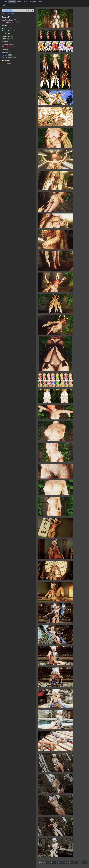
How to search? (8, 14)
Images (12, 2)
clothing (8, 53)
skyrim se (9, 30)
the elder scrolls (11, 22)
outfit (7, 63)
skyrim (7, 28)
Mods (4, 2)
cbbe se (7, 39)
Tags (19, 2)
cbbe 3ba (8, 36)
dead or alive (9, 20)
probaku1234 (9, 47)
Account (32, 2)
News (40, 2)
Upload (5, 5)
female (7, 55)
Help (25, 2)
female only (9, 57)
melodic (8, 45)
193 (84, 863)
